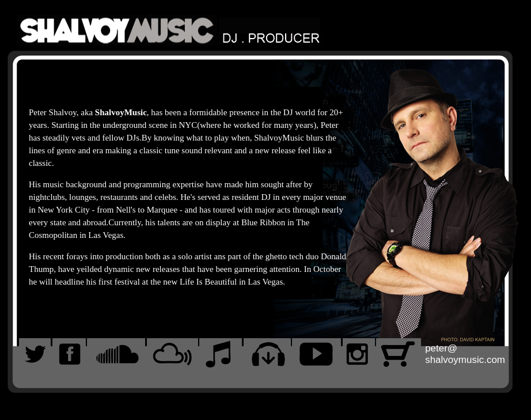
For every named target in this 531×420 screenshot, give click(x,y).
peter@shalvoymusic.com (465, 354)
